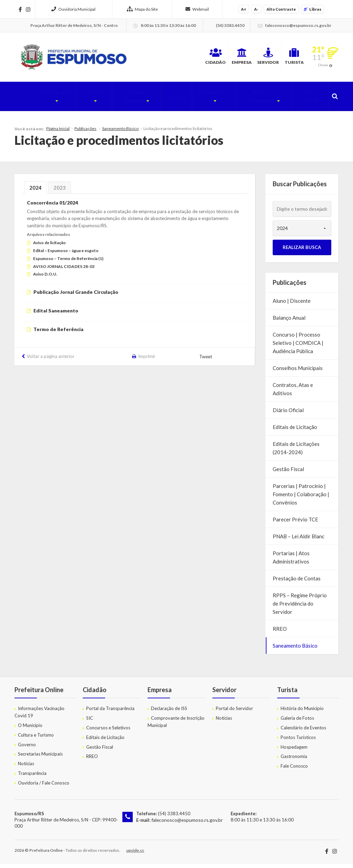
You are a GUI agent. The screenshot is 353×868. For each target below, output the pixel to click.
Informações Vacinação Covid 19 (39, 716)
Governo (70, 100)
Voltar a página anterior (51, 360)
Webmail (197, 9)
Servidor (245, 58)
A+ (244, 9)
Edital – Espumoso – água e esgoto (66, 255)
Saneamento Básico (120, 133)
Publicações (197, 100)
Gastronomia (294, 760)
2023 (60, 192)
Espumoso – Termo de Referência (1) (68, 262)
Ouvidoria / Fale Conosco (44, 787)
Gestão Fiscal (288, 473)
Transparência (32, 777)
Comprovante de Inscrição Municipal (176, 726)
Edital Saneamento (56, 315)
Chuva (323, 67)
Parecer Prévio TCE (295, 523)
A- (256, 9)
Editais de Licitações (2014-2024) (296, 452)
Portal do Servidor (234, 712)
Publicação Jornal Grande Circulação (76, 296)
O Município (30, 100)
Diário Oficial (307, 100)
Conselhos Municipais (298, 372)
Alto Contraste (281, 9)
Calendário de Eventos (303, 732)
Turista (285, 58)
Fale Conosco (294, 770)
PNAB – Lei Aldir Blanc (299, 540)
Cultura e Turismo (117, 100)
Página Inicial (58, 133)
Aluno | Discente (292, 305)
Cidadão (163, 58)
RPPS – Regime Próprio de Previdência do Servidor (300, 608)
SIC (90, 722)
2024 (36, 192)
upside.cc (135, 854)
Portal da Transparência (110, 712)
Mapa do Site (142, 9)
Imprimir (147, 360)
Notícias (163, 100)
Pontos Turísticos (298, 741)
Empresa (204, 58)
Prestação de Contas (297, 582)
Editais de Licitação (295, 431)
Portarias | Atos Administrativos (291, 561)
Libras (312, 9)
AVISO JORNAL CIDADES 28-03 (64, 270)
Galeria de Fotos (297, 722)
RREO (280, 633)
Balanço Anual (289, 322)
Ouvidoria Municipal (73, 9)
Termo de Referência (58, 333)
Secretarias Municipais (40, 758)
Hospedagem (294, 751)
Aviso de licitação (49, 247)
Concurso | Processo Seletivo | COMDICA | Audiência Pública (298, 347)
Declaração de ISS (169, 712)
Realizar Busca (302, 251)
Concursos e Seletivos (108, 732)
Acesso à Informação (251, 100)
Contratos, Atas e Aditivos (293, 393)
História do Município (302, 712)
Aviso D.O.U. (45, 278)
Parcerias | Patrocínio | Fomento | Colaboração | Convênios (301, 498)
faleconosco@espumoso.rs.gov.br (185, 824)
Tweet (206, 361)
